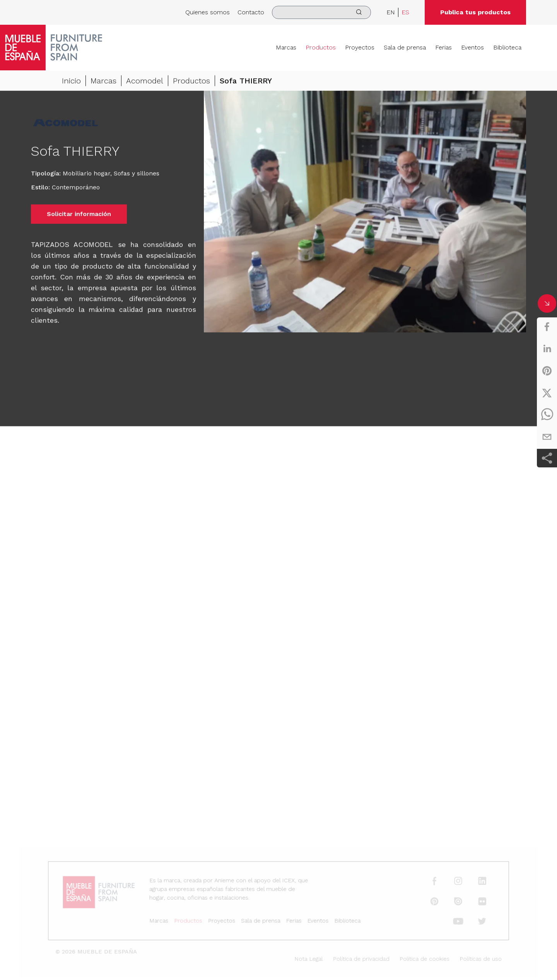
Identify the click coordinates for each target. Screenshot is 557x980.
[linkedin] (547, 349)
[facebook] (547, 327)
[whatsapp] (547, 415)
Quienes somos (208, 12)
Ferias (443, 47)
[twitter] (547, 393)
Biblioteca (507, 47)
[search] (321, 12)
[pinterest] (547, 371)
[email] (547, 437)
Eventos (472, 47)
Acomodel (145, 82)
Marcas (286, 47)
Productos (321, 47)
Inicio (71, 82)
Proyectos (360, 47)
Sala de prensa (405, 47)
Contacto (251, 12)
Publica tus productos (475, 12)
